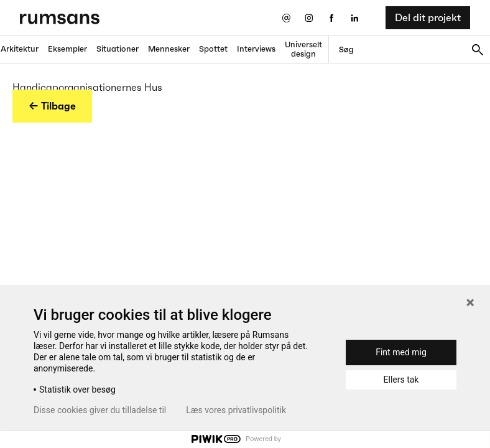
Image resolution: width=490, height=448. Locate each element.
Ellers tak (401, 380)
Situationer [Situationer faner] (118, 49)
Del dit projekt (428, 17)
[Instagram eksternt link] (309, 18)
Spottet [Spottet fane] (213, 49)
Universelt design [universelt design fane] (303, 49)
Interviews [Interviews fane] (256, 49)
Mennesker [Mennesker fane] (169, 49)
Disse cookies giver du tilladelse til (100, 410)
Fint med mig (401, 352)
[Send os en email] (286, 18)
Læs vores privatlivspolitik (236, 410)
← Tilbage (52, 106)
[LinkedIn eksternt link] (355, 18)
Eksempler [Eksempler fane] (67, 49)
